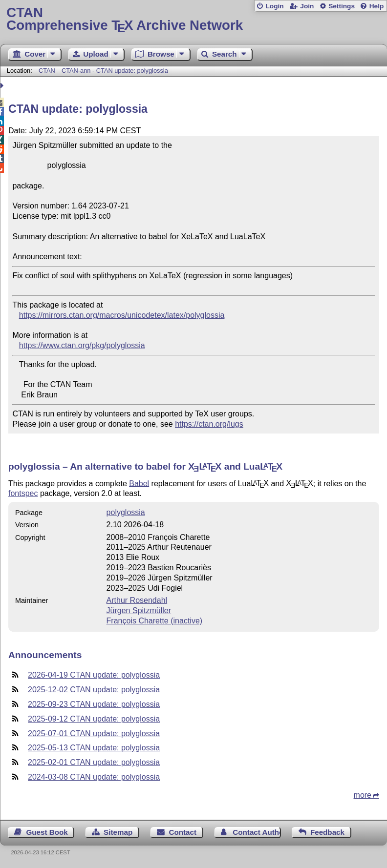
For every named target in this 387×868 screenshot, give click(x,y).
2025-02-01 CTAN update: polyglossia (94, 762)
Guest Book (47, 832)
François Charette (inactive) (155, 621)
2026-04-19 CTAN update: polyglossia (94, 675)
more (363, 795)
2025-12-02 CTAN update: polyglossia (94, 690)
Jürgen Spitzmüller (139, 610)
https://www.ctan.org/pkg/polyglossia (82, 345)
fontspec (23, 493)
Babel (139, 483)
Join (307, 6)
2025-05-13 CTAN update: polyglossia (94, 748)
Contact (183, 832)
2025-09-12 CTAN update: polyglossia (94, 719)
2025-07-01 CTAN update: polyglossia (94, 734)
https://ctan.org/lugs (209, 424)
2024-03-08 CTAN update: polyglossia (94, 777)
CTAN (47, 71)
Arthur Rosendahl (137, 600)
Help (377, 6)
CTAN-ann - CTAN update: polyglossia (115, 71)
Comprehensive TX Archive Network (193, 19)
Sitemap (118, 832)
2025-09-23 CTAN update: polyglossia (94, 704)
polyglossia (126, 512)
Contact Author (257, 832)
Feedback (327, 832)
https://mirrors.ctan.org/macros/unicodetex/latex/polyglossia (122, 315)
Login (274, 6)
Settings (342, 6)
